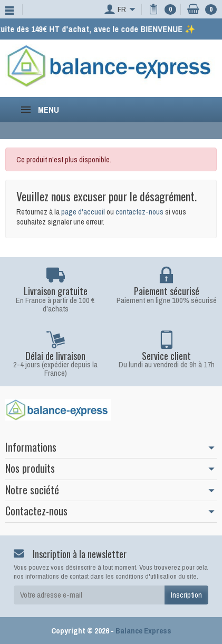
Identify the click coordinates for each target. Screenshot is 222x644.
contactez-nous (139, 212)
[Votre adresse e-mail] (89, 595)
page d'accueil (83, 212)
